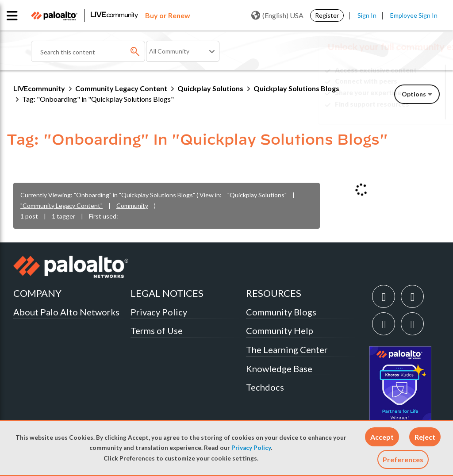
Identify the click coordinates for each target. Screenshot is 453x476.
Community (132, 205)
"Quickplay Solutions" (257, 195)
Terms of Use (157, 330)
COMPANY (37, 293)
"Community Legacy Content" (61, 205)
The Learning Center (287, 349)
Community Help (280, 330)
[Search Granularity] (183, 51)
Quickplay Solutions (210, 88)
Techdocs (265, 387)
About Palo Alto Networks (66, 312)
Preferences (403, 459)
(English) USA (277, 15)
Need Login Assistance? (400, 111)
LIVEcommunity (39, 88)
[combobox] (88, 51)
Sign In (367, 15)
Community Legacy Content (121, 88)
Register (327, 15)
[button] (382, 437)
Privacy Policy (251, 448)
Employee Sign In (414, 15)
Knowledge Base (279, 369)
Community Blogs (281, 312)
